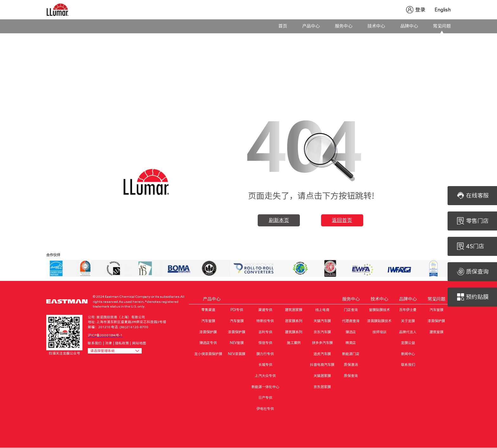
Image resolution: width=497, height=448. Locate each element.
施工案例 (294, 343)
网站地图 (139, 343)
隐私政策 (122, 343)
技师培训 (379, 332)
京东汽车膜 (322, 332)
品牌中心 (409, 26)
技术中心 (376, 26)
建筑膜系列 (294, 332)
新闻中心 (408, 354)
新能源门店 (351, 354)
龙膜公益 (408, 343)
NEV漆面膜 (237, 354)
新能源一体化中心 (265, 387)
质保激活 (351, 364)
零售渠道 (208, 310)
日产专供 (265, 397)
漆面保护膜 (208, 332)
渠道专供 (265, 310)
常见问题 (442, 26)
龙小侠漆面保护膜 (208, 354)
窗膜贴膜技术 (379, 310)
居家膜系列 (294, 321)
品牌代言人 (408, 332)
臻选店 (351, 332)
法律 (108, 343)
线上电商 (322, 310)
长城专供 (265, 364)
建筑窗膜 (436, 332)
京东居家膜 (322, 387)
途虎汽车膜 (322, 354)
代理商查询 (351, 321)
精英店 (351, 343)
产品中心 (311, 26)
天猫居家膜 (322, 376)
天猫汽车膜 (322, 321)
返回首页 (342, 220)
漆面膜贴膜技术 (379, 321)
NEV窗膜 (237, 343)
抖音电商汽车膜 (322, 364)
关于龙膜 (408, 321)
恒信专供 (265, 343)
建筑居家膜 (294, 310)
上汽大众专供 (265, 376)
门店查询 (351, 310)
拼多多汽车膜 (322, 343)
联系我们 (95, 343)
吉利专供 (265, 332)
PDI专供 (237, 310)
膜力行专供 (265, 354)
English (443, 10)
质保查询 (351, 376)
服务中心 (344, 26)
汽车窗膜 (208, 321)
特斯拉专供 (265, 321)
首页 (283, 26)
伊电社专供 (265, 409)
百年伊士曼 (408, 310)
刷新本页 (279, 220)
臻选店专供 (208, 343)
